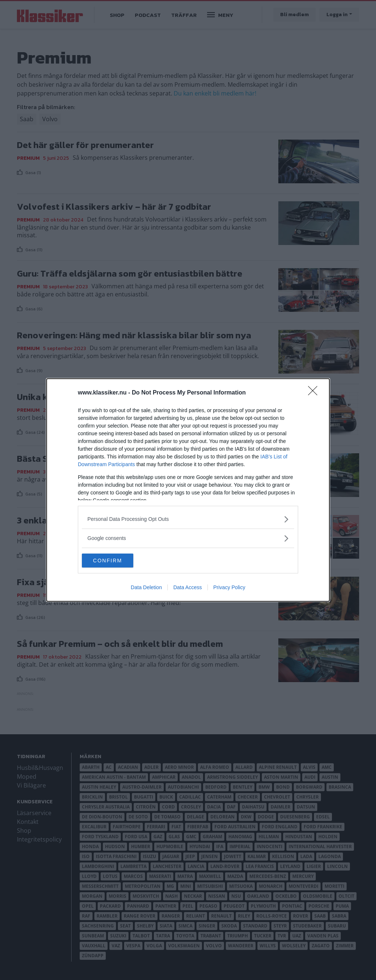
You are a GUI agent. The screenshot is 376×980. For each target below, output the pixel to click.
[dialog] (188, 490)
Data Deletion (146, 588)
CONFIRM (117, 561)
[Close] (315, 393)
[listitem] (188, 519)
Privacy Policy (229, 588)
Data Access (188, 588)
